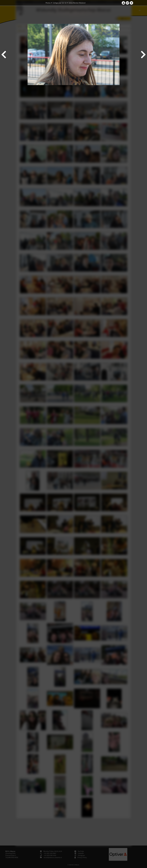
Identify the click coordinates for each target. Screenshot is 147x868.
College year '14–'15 (60, 3)
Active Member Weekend (77, 3)
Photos (48, 3)
